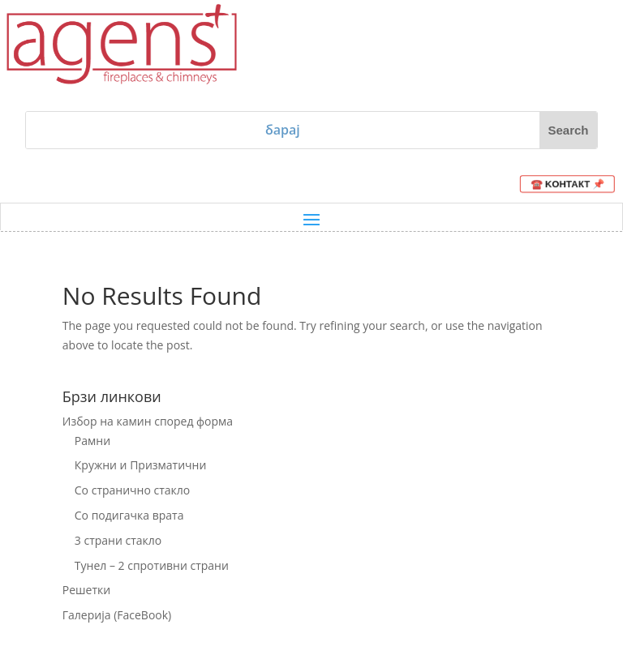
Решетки (86, 590)
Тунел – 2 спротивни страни (152, 565)
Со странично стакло (132, 490)
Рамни (92, 441)
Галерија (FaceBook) (117, 615)
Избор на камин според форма (148, 421)
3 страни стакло (118, 540)
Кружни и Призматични (141, 465)
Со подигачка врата (129, 515)
